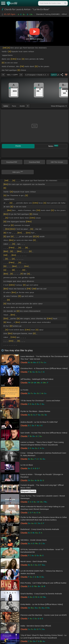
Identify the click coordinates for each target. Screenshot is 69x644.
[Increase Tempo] (21, 75)
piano (14, 106)
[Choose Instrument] (28, 106)
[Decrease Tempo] (3, 75)
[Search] (65, 3)
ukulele (22, 106)
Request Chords (28, 491)
